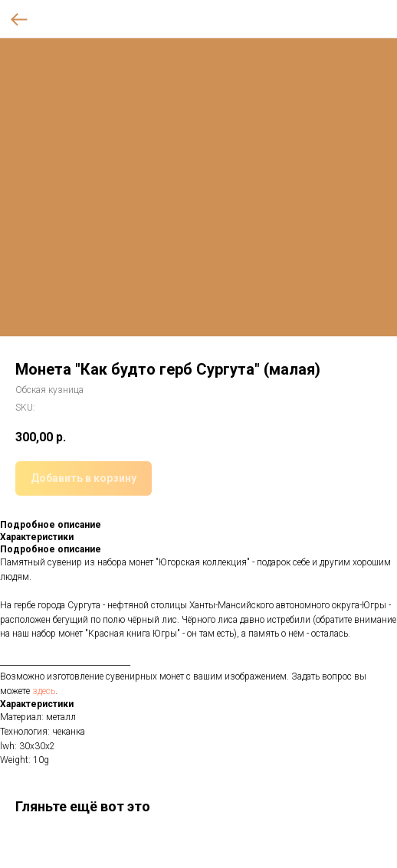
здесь (44, 691)
